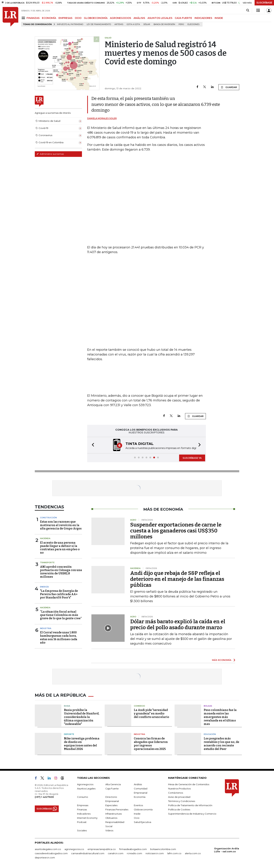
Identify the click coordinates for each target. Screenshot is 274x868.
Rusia (67, 706)
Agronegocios (85, 784)
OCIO (78, 18)
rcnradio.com (134, 853)
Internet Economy (87, 818)
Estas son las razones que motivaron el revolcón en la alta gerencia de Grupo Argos (61, 525)
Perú (181, 24)
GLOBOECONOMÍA (96, 18)
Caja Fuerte (112, 789)
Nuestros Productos (179, 789)
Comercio (139, 706)
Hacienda (45, 538)
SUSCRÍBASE (264, 3)
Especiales (111, 805)
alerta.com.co (193, 853)
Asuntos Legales (86, 789)
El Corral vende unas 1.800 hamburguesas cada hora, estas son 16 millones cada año (59, 638)
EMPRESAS (65, 18)
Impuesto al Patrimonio (70, 24)
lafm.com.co (174, 853)
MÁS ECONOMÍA (222, 660)
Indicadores (84, 814)
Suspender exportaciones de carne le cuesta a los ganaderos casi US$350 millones (176, 531)
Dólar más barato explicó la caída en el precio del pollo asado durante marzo (178, 624)
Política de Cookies (179, 809)
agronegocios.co (74, 849)
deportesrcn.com (45, 858)
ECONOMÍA (49, 18)
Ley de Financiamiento (99, 24)
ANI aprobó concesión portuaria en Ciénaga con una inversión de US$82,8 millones (61, 572)
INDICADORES (203, 18)
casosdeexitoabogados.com (51, 853)
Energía (44, 587)
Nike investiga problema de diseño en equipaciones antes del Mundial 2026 (82, 744)
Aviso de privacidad (179, 797)
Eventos (138, 805)
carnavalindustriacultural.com (88, 853)
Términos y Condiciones (182, 801)
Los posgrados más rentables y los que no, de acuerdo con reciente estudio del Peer (221, 744)
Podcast (82, 822)
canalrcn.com (116, 853)
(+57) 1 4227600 (44, 797)
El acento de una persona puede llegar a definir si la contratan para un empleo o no (60, 548)
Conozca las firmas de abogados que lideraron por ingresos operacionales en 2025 (151, 744)
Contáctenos (176, 793)
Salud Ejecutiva (143, 822)
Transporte (47, 562)
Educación (210, 734)
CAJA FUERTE (183, 18)
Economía (140, 797)
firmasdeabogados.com (133, 849)
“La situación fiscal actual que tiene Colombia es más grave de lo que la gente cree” (61, 615)
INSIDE (219, 18)
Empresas (83, 805)
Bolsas (208, 706)
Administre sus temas (50, 154)
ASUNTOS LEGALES (160, 18)
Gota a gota (133, 24)
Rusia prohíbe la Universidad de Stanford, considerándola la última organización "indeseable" (82, 717)
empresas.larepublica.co (102, 849)
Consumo (83, 797)
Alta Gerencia (113, 784)
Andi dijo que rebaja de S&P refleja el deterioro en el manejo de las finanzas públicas (177, 579)
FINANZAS (33, 18)
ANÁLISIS (139, 18)
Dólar (147, 24)
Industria (46, 628)
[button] (92, 445)
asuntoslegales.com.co (48, 849)
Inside (137, 814)
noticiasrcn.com (155, 853)
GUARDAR (229, 87)
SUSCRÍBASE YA (192, 458)
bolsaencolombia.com (163, 849)
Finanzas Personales (117, 809)
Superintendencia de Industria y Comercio (192, 814)
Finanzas (82, 809)
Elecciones (193, 24)
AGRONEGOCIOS (120, 18)
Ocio (137, 818)
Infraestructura (113, 814)
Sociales (82, 830)
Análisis (138, 784)
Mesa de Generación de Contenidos (189, 784)
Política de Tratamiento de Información (190, 805)
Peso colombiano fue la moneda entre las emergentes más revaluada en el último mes (220, 717)
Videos (109, 830)
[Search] (248, 10)
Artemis (119, 24)
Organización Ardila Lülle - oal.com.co (227, 850)
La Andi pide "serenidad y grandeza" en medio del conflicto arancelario (152, 713)
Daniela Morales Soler (102, 118)
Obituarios (111, 818)
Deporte (69, 734)
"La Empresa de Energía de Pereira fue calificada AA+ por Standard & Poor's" (59, 594)
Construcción (48, 518)
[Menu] (24, 18)
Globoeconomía (143, 809)
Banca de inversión (164, 24)
